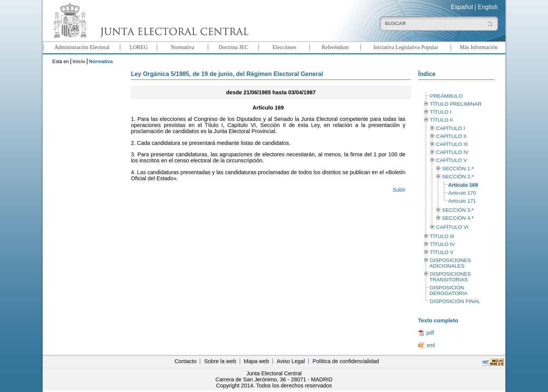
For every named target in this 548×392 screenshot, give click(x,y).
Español (462, 7)
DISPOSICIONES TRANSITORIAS (450, 277)
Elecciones (284, 47)
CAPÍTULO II (451, 136)
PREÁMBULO (446, 96)
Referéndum (335, 47)
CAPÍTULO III (452, 144)
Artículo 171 (462, 201)
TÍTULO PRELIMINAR (456, 104)
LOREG (139, 47)
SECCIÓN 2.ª (458, 177)
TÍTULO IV (442, 244)
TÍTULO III (442, 236)
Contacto (186, 361)
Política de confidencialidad (346, 361)
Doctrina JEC (233, 47)
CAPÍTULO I (451, 128)
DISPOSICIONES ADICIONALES (450, 263)
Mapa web (256, 361)
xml (430, 345)
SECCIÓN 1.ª (458, 169)
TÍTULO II (441, 120)
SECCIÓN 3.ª (458, 210)
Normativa (183, 47)
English (488, 7)
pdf (430, 333)
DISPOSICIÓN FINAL (455, 301)
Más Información (479, 47)
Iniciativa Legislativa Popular (406, 47)
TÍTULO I (441, 112)
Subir (399, 190)
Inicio (79, 61)
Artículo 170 (462, 193)
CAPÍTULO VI (452, 227)
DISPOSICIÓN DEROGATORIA (448, 290)
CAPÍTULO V (452, 160)
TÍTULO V (442, 252)
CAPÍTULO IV (452, 152)
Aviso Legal (291, 361)
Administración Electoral (82, 47)
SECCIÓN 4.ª (458, 218)
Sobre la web (220, 361)
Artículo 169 (463, 185)
